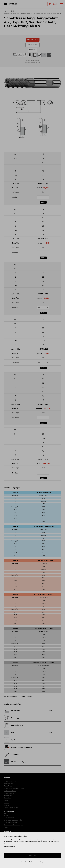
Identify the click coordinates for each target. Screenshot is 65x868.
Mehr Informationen (9, 847)
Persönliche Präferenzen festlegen (32, 862)
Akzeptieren (32, 856)
